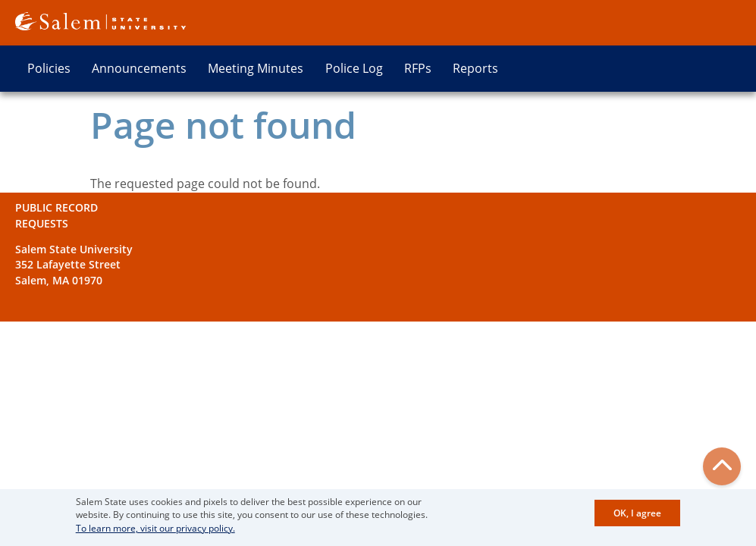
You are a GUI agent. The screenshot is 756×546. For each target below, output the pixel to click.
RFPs (418, 68)
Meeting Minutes (256, 68)
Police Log (354, 68)
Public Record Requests (56, 215)
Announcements (139, 68)
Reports (475, 68)
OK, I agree (637, 516)
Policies (49, 68)
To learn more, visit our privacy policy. (155, 530)
